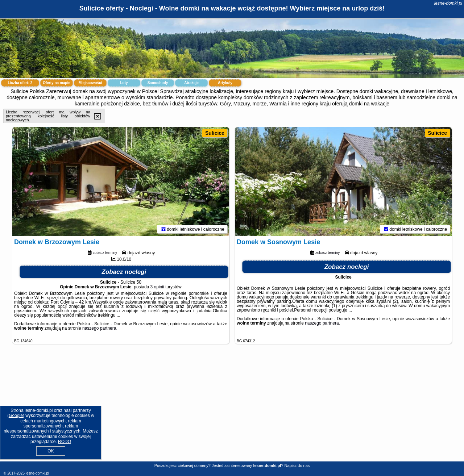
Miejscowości (90, 83)
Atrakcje (191, 83)
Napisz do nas (297, 465)
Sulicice (215, 133)
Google (16, 416)
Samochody (158, 83)
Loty (124, 83)
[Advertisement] (232, 408)
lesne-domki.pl (448, 3)
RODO (65, 442)
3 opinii (157, 287)
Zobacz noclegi (124, 272)
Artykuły (225, 83)
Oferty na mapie (57, 83)
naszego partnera (99, 328)
